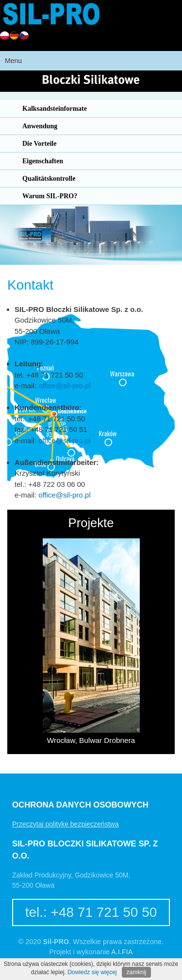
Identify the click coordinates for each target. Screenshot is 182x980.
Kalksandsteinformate (55, 109)
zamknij (137, 972)
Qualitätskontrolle (49, 179)
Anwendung (40, 126)
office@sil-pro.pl (64, 386)
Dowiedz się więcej (92, 972)
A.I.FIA (122, 952)
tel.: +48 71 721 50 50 (91, 912)
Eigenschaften (43, 161)
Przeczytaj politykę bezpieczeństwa (65, 824)
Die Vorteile (39, 144)
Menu (13, 61)
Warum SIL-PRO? (50, 196)
